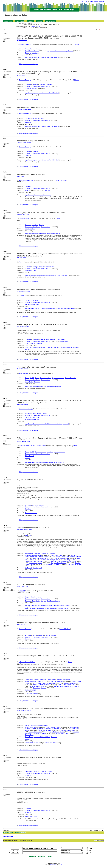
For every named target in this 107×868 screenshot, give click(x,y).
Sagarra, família (64, 342)
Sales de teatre (45, 340)
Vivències (76, 80)
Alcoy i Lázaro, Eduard (63, 733)
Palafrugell (28, 53)
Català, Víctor (60, 557)
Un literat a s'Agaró (61, 181)
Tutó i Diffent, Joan (35, 732)
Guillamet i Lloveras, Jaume (24, 530)
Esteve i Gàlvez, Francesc (41, 685)
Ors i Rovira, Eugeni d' (61, 558)
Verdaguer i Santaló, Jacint (33, 555)
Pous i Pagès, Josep (40, 558)
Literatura (38, 49)
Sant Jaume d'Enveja (53, 601)
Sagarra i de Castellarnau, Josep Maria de (60, 51)
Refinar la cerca (36, 26)
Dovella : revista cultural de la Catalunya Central (32, 446)
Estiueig (34, 267)
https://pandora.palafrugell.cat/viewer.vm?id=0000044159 (42, 93)
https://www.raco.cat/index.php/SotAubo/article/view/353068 (43, 386)
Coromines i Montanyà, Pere (50, 560)
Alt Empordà (29, 568)
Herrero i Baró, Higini (23, 405)
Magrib (34, 690)
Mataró (27, 739)
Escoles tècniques (42, 725)
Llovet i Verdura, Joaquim (53, 727)
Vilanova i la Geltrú (31, 271)
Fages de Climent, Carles (59, 563)
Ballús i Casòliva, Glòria (23, 441)
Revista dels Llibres (65, 629)
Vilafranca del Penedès (32, 304)
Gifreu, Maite (20, 176)
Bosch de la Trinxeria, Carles (39, 557)
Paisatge (42, 225)
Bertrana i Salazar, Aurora (37, 686)
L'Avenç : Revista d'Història (27, 662)
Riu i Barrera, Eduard (31, 694)
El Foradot (22, 591)
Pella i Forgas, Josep (56, 555)
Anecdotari (49, 85)
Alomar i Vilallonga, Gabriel (33, 682)
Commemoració (50, 267)
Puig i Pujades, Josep (74, 564)
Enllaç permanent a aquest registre (28, 64)
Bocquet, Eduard (30, 729)
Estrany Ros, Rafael (31, 727)
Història (75, 446)
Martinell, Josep (21, 76)
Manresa (28, 458)
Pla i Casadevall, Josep (67, 730)
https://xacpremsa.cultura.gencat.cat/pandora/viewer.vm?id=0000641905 (47, 275)
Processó (42, 85)
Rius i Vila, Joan (21, 258)
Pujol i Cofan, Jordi (22, 40)
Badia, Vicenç (74, 727)
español (91, 1)
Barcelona (28, 509)
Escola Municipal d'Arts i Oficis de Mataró (37, 737)
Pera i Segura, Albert (50, 743)
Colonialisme (29, 680)
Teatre (50, 771)
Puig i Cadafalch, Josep (57, 732)
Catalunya (35, 53)
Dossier (70, 662)
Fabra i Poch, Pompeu (40, 733)
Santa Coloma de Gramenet (33, 344)
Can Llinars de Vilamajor (32, 417)
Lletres (58, 219)
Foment (21, 262)
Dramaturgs (36, 118)
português (85, 1)
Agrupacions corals (58, 378)
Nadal (32, 378)
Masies (45, 414)
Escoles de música (70, 378)
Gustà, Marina (21, 625)
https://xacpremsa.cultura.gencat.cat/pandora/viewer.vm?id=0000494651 (47, 608)
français (102, 1)
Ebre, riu (43, 601)
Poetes (32, 49)
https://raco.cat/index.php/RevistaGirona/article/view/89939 (42, 233)
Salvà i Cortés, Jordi (22, 586)
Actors (42, 118)
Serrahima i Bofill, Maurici (24, 143)
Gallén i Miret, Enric (31, 513)
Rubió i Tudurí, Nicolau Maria (67, 685)
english (96, 1)
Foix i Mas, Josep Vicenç (69, 561)
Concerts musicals (46, 378)
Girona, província (30, 229)
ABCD (55, 864)
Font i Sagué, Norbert (56, 682)
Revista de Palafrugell (25, 44)
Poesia (77, 44)
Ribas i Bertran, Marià (45, 730)
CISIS (52, 864)
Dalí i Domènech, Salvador (51, 564)
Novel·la (34, 635)
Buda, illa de (36, 601)
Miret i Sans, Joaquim (49, 683)
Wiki (61, 864)
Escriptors (28, 85)
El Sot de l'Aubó (23, 373)
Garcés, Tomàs (56, 561)
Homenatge (28, 771)
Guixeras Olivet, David (23, 214)
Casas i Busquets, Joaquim (24, 710)
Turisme (36, 680)
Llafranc (35, 89)
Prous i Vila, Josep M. (40, 688)
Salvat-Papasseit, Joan (32, 51)
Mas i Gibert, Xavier (22, 369)
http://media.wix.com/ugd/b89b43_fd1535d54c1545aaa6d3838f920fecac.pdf (48, 605)
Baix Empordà (38, 568)
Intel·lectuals (51, 680)
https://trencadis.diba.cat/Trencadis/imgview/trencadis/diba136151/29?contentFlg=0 (50, 309)
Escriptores (45, 553)
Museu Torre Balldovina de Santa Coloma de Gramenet (41, 348)
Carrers (27, 725)
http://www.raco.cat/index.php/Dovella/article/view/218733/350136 (45, 462)
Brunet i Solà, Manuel (36, 563)
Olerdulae (22, 296)
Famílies (53, 340)
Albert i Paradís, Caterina (73, 557)
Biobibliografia (29, 553)
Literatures (28, 535)
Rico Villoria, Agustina (23, 326)
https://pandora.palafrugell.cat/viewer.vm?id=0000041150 (42, 126)
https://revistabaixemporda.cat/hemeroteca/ (38, 195)
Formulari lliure (100, 841)
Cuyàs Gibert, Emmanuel (32, 743)
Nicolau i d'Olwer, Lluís (71, 683)
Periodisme (43, 680)
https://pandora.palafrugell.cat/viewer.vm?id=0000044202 (42, 57)
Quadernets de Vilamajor (26, 409)
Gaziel (39, 683)
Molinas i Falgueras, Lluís (24, 109)
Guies (58, 340)
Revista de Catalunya (25, 629)
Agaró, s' (28, 191)
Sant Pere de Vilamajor (32, 419)
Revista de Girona (24, 219)
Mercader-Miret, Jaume (23, 291)
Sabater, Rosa (29, 735)
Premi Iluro (54, 737)
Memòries (35, 85)
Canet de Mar (29, 382)
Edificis (63, 340)
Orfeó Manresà (29, 456)
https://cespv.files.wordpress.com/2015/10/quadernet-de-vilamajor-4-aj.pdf (47, 424)
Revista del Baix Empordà (26, 181)
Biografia (42, 505)
